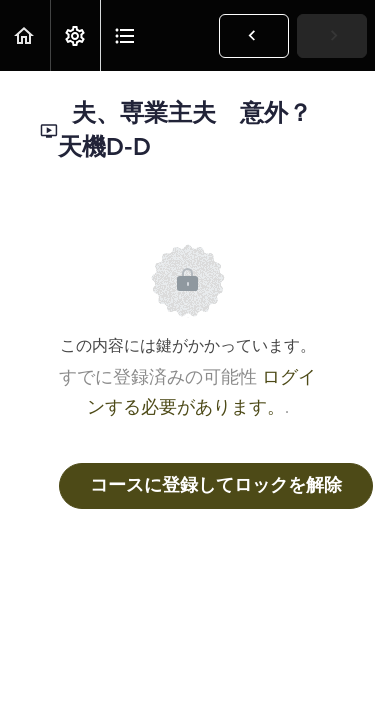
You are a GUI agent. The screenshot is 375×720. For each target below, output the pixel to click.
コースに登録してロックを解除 (216, 486)
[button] (25, 35)
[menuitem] (75, 35)
